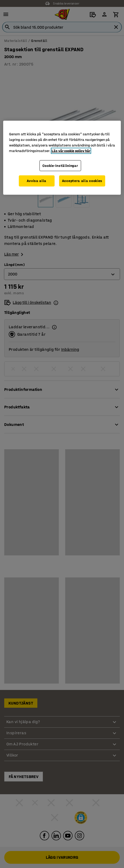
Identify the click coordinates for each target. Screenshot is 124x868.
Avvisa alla (37, 181)
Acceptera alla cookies (82, 181)
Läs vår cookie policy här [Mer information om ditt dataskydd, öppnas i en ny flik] (71, 151)
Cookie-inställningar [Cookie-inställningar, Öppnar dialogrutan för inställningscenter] (60, 165)
